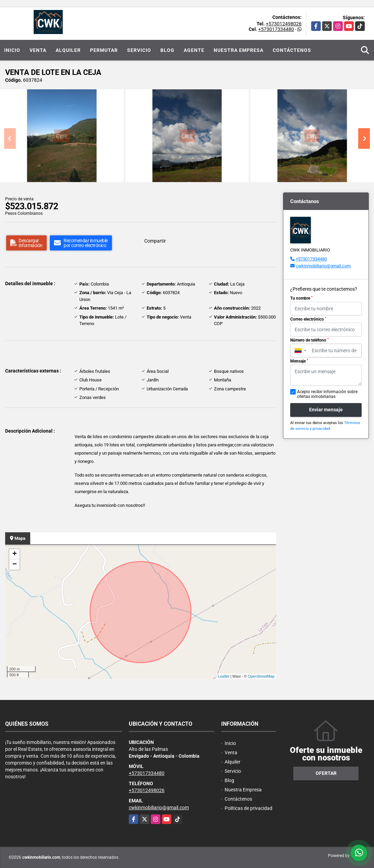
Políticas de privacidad (248, 808)
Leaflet (224, 676)
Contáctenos (292, 50)
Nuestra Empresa (239, 50)
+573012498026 (284, 24)
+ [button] (15, 554)
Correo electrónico (308, 319)
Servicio (139, 50)
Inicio (12, 50)
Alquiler (68, 50)
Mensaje (299, 361)
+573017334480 (276, 29)
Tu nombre (301, 298)
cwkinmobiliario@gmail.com (323, 266)
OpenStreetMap (261, 676)
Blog (167, 50)
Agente (194, 50)
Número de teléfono (309, 340)
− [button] (15, 565)
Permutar (104, 50)
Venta (38, 50)
